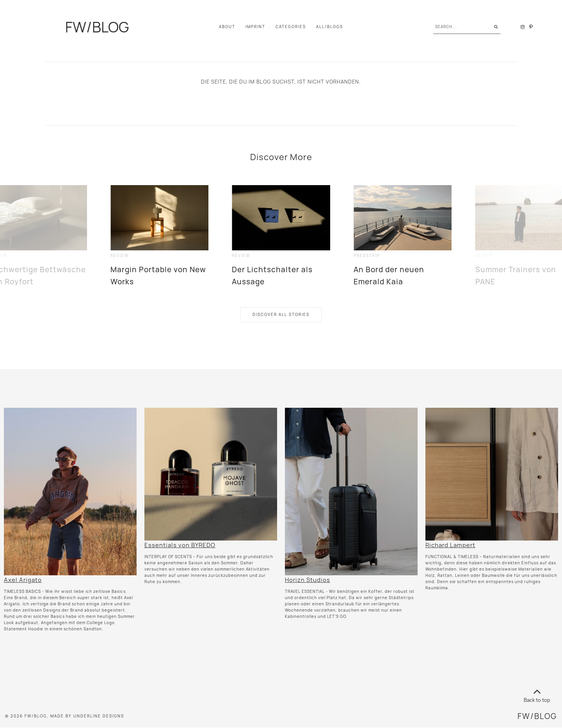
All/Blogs (330, 27)
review (120, 256)
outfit (484, 256)
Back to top (537, 694)
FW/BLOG (97, 27)
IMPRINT (255, 27)
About (227, 27)
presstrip (367, 256)
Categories (291, 27)
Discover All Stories (281, 315)
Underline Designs (99, 716)
